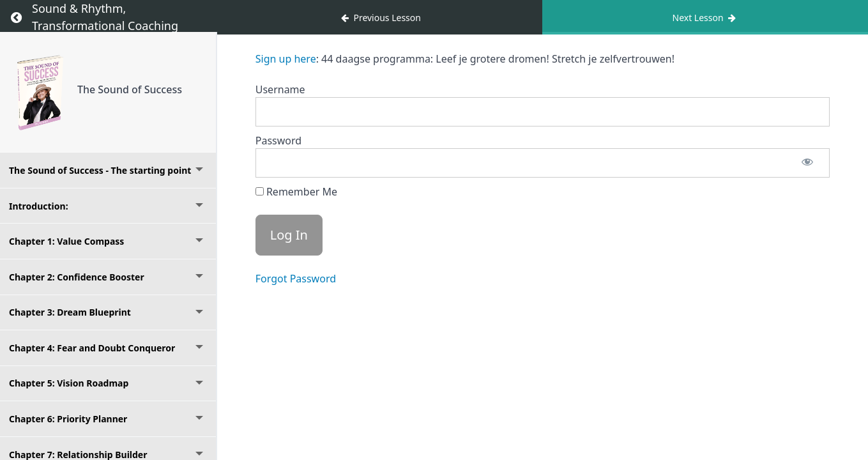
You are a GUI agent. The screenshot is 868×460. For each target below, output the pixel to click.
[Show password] (807, 163)
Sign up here (286, 59)
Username (280, 89)
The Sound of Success (130, 89)
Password (278, 141)
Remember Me (296, 192)
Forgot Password (296, 279)
